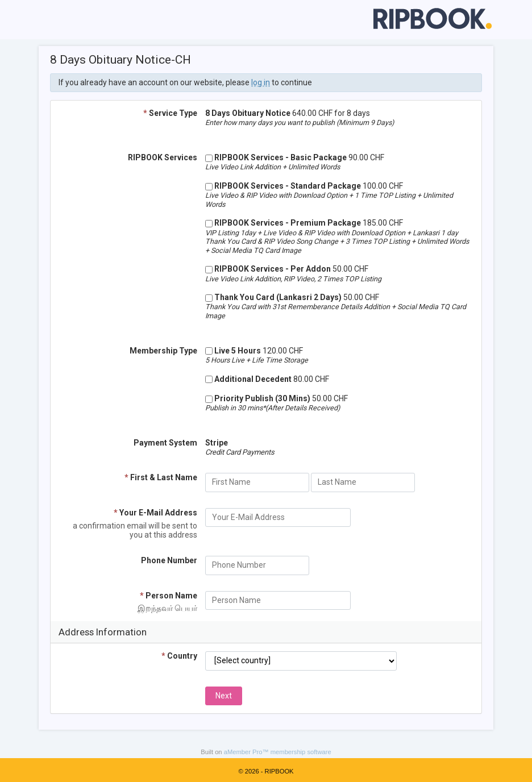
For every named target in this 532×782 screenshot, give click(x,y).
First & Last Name (161, 477)
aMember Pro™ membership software (278, 752)
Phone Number (169, 560)
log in (261, 82)
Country (179, 656)
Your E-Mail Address (155, 513)
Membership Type (163, 351)
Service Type (170, 113)
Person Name (169, 596)
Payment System (165, 443)
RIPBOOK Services (163, 157)
